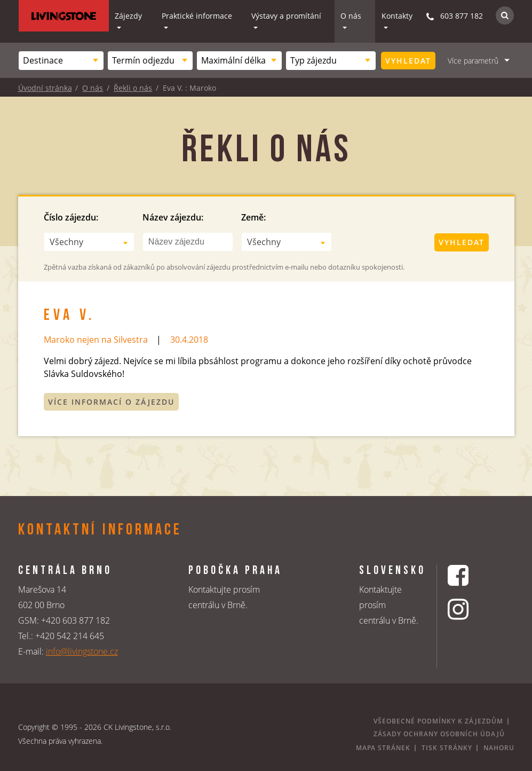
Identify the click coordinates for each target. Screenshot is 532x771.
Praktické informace (197, 16)
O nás (351, 16)
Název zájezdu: (173, 217)
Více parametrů (473, 61)
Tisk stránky (447, 748)
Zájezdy (128, 16)
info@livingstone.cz (82, 651)
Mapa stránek (383, 748)
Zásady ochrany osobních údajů (439, 734)
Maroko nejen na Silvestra (96, 340)
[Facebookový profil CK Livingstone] (471, 575)
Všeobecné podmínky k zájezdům (438, 721)
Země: (253, 217)
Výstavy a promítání (286, 16)
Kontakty (397, 16)
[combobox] (61, 61)
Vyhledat (408, 61)
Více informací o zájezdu (111, 402)
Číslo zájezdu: (71, 217)
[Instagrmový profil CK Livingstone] (471, 609)
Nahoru (499, 748)
